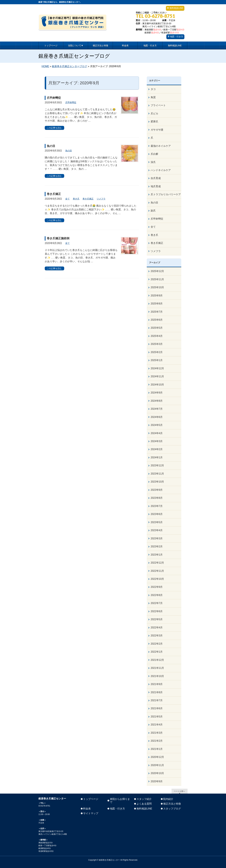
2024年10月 (157, 385)
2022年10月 (157, 579)
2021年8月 (157, 692)
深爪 (153, 162)
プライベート (158, 105)
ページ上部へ (180, 791)
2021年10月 (157, 676)
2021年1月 (157, 749)
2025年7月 (157, 312)
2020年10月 (157, 773)
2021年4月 (157, 725)
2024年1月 (157, 457)
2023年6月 (157, 514)
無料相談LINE (176, 8)
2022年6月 (157, 611)
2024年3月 (157, 441)
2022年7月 (157, 603)
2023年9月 (157, 490)
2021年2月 (157, 741)
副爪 (153, 211)
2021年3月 (157, 733)
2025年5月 (157, 328)
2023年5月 (157, 522)
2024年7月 (157, 409)
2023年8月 (157, 498)
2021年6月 (157, 708)
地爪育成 (156, 186)
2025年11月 (157, 279)
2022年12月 (157, 563)
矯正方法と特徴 (172, 804)
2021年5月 (157, 717)
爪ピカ (154, 114)
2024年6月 (157, 417)
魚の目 (51, 146)
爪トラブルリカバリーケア (166, 194)
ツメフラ (101, 199)
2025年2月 (157, 352)
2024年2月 (157, 449)
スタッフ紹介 (144, 799)
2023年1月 (157, 555)
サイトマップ (91, 813)
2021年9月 (157, 684)
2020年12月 (157, 757)
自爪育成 (156, 178)
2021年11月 (157, 668)
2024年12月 (157, 368)
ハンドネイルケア (161, 170)
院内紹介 (168, 799)
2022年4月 (157, 628)
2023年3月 (157, 538)
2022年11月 (157, 571)
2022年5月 (157, 619)
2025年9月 (157, 296)
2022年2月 (157, 644)
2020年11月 (157, 765)
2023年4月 (157, 530)
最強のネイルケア (161, 146)
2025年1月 (157, 360)
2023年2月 (157, 546)
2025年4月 (157, 336)
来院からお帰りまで (120, 801)
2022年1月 (157, 652)
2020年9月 (157, 781)
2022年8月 (157, 595)
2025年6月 (157, 320)
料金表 (87, 809)
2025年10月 (157, 287)
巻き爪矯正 (54, 194)
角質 (153, 97)
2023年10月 (157, 482)
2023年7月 (157, 506)
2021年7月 (157, 700)
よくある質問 (144, 804)
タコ (153, 89)
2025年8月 (157, 304)
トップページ (91, 799)
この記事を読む (54, 128)
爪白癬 (154, 154)
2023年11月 (157, 474)
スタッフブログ (172, 809)
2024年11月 (157, 376)
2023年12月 (157, 465)
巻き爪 (76, 199)
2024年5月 (157, 425)
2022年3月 (157, 636)
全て (67, 199)
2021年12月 (157, 660)
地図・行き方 (177, 37)
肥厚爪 (154, 122)
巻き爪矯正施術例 (58, 238)
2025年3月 (157, 344)
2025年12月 (157, 271)
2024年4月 (157, 433)
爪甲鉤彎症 (54, 98)
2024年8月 (157, 401)
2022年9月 (157, 587)
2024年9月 (157, 393)
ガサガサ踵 (157, 130)
